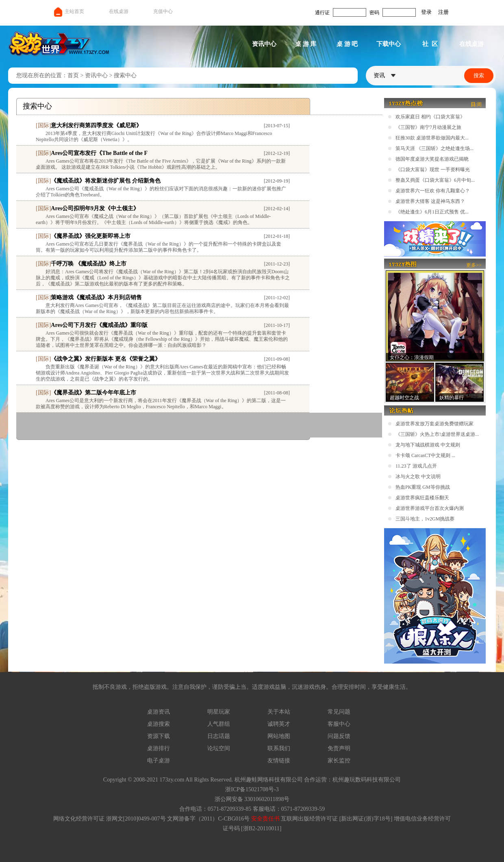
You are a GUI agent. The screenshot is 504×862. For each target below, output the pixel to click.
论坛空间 (219, 748)
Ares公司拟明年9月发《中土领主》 (95, 208)
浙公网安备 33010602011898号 (252, 799)
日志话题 (219, 736)
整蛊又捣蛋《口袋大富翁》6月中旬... (435, 180)
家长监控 (339, 761)
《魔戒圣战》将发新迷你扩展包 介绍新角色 (106, 181)
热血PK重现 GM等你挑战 (423, 487)
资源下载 (159, 736)
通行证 (322, 13)
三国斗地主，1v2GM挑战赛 (425, 519)
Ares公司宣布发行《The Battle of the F (99, 153)
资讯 (385, 75)
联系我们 (279, 748)
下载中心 (389, 44)
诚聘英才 (279, 724)
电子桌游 (159, 761)
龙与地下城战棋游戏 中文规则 (428, 445)
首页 (73, 75)
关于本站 (279, 712)
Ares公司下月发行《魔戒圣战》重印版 (99, 325)
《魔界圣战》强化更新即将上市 (91, 236)
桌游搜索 (159, 724)
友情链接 (279, 761)
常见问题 (339, 712)
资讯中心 (264, 44)
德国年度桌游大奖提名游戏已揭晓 (432, 159)
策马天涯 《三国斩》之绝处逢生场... (434, 148)
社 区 (430, 44)
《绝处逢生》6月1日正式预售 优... (432, 212)
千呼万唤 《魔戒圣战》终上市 (89, 264)
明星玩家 (219, 712)
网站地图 (279, 736)
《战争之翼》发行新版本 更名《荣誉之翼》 (106, 359)
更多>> (474, 265)
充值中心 (163, 11)
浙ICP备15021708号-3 (252, 789)
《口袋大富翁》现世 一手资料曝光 (433, 170)
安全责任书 (265, 819)
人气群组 (219, 724)
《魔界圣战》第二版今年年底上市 (93, 393)
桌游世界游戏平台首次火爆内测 (430, 508)
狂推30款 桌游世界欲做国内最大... (432, 138)
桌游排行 (159, 748)
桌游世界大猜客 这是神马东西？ (430, 201)
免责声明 (339, 748)
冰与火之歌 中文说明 (418, 477)
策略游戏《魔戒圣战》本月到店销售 (96, 297)
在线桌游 (119, 11)
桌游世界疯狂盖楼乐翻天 (422, 498)
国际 (43, 125)
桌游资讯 (159, 712)
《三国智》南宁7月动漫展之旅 (428, 127)
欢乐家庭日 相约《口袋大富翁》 (430, 117)
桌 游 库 (306, 44)
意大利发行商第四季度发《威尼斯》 (96, 125)
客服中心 (339, 724)
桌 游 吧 (347, 44)
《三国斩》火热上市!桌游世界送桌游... (437, 434)
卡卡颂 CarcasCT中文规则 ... (425, 455)
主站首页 (68, 11)
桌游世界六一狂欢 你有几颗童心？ (433, 191)
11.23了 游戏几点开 (416, 466)
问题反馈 (339, 736)
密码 (374, 13)
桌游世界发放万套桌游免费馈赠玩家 (434, 424)
